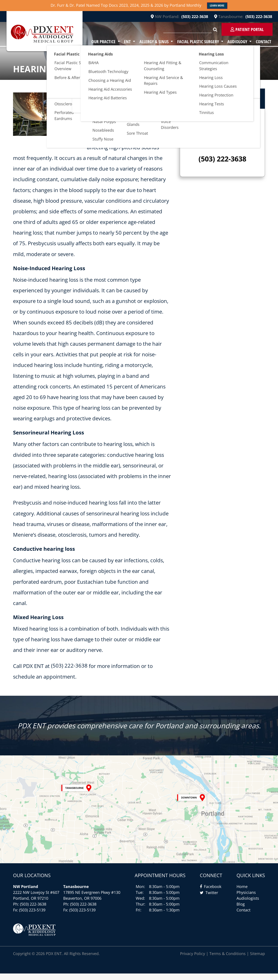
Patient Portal (247, 30)
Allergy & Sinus (160, 41)
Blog (241, 911)
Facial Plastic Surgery (202, 41)
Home (242, 893)
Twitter (212, 899)
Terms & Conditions (228, 960)
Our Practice (113, 41)
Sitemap (257, 960)
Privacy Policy (193, 960)
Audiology (240, 41)
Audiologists (248, 905)
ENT (135, 41)
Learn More (217, 6)
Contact (265, 41)
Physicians (246, 899)
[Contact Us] (139, 813)
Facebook (213, 893)
